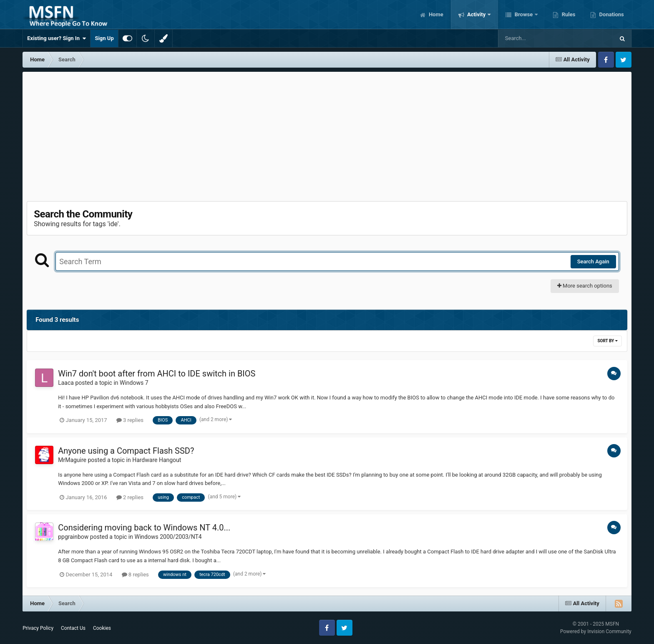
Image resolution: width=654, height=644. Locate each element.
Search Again (593, 261)
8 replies (135, 575)
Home (435, 14)
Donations (611, 14)
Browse (523, 14)
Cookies (102, 628)
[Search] (535, 38)
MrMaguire (72, 460)
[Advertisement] (327, 134)
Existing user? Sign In (57, 38)
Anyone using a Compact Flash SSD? (126, 451)
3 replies (130, 420)
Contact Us (73, 628)
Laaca (66, 383)
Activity (477, 14)
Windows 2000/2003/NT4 (168, 537)
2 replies (130, 497)
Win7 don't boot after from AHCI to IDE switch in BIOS (157, 374)
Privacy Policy (38, 628)
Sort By (607, 341)
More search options (585, 286)
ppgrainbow (73, 537)
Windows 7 (134, 383)
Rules (568, 14)
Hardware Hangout (157, 460)
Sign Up (104, 38)
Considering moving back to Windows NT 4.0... (144, 528)
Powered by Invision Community (596, 631)
